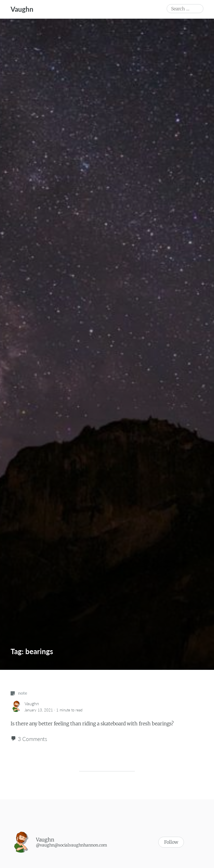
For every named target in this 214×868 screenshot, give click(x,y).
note (19, 693)
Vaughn (22, 9)
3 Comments (32, 739)
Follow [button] (171, 842)
